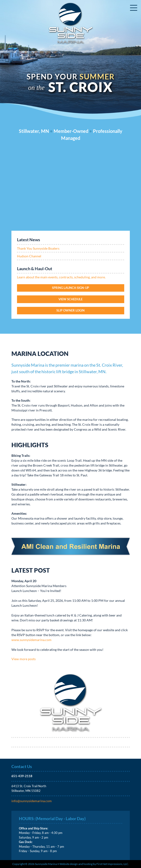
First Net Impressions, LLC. (113, 864)
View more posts (24, 659)
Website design (69, 864)
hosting (88, 864)
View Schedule (70, 299)
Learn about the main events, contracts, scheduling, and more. (61, 277)
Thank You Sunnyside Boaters (38, 248)
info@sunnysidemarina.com (32, 801)
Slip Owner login (70, 310)
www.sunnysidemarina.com (31, 640)
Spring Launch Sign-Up (70, 288)
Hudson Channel (29, 256)
